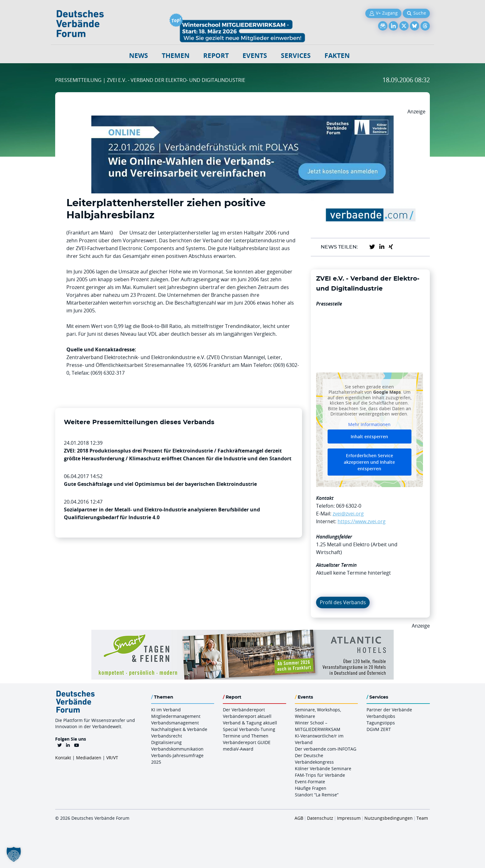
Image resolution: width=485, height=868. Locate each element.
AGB (299, 818)
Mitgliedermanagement (176, 716)
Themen (176, 56)
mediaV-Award (238, 749)
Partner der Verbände (389, 710)
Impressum (349, 818)
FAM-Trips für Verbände (320, 775)
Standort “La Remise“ (317, 795)
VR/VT (112, 758)
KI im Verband (166, 710)
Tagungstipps (381, 723)
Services (296, 56)
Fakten (337, 56)
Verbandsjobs (381, 716)
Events (255, 56)
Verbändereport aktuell (247, 716)
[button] (14, 854)
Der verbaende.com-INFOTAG (326, 749)
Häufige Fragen (311, 788)
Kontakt (63, 758)
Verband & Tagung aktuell (250, 723)
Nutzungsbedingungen (389, 818)
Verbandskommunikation (177, 749)
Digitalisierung (166, 742)
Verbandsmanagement (175, 723)
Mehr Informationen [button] (369, 424)
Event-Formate (310, 782)
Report (216, 56)
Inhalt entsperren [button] (369, 436)
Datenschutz (320, 818)
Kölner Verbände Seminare (323, 768)
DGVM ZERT (379, 729)
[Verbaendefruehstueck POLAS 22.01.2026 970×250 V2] (242, 119)
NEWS (139, 56)
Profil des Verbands (343, 602)
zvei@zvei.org (348, 514)
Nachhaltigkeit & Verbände (179, 729)
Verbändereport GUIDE (247, 742)
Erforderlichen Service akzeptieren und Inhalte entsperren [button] (369, 462)
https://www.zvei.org (362, 521)
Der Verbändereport (244, 710)
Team (422, 818)
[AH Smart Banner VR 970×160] (242, 633)
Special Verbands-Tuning (249, 729)
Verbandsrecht (167, 736)
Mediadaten (89, 758)
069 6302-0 (349, 506)
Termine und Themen (246, 736)
